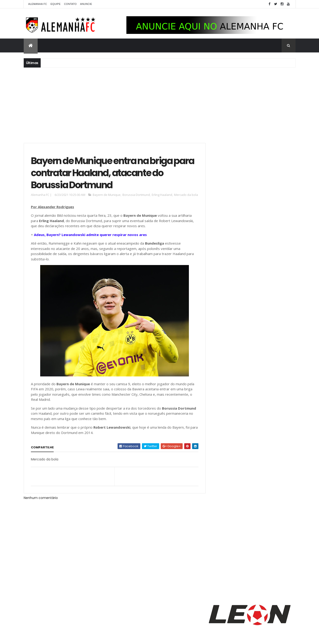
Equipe (55, 4)
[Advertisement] (160, 105)
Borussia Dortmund (136, 195)
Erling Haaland (162, 195)
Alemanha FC (38, 4)
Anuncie (86, 4)
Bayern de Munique (107, 195)
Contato (70, 4)
